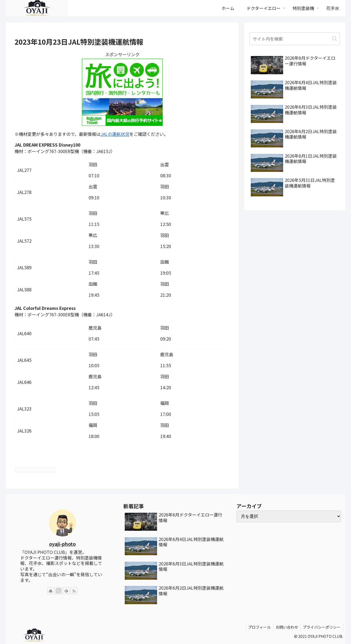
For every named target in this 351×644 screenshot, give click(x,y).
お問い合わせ (286, 627)
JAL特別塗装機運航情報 (35, 470)
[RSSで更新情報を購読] (74, 591)
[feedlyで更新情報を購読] (66, 591)
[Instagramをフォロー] (58, 591)
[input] (295, 39)
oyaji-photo (62, 544)
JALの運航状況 (115, 134)
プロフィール (257, 627)
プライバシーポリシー (321, 627)
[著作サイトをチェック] (51, 591)
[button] (334, 39)
